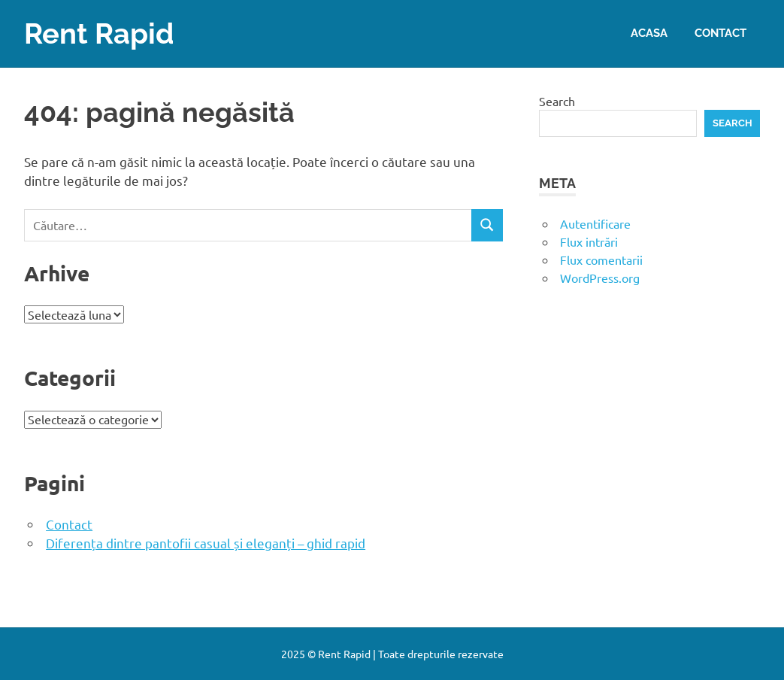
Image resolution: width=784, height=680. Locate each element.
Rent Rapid (99, 33)
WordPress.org (600, 278)
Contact (720, 33)
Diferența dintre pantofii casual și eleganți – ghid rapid (206, 543)
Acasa (649, 33)
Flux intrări (589, 241)
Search (557, 101)
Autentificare (595, 223)
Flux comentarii (601, 260)
